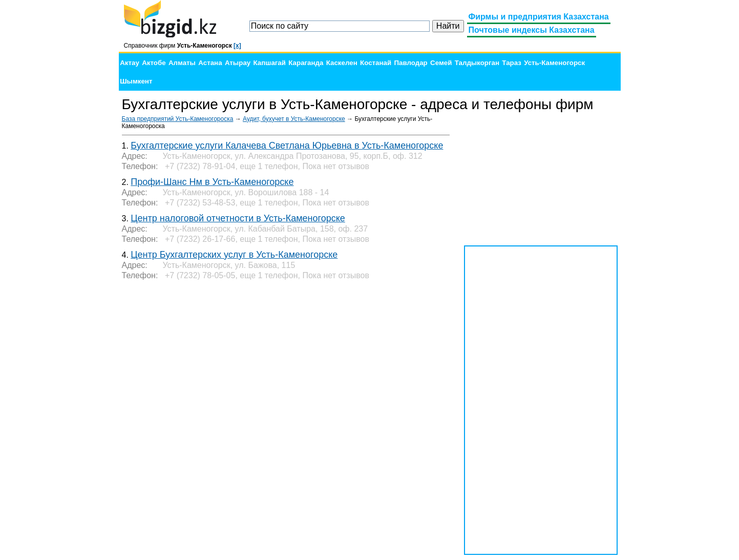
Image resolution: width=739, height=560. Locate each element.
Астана (210, 63)
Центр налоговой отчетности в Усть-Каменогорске (238, 218)
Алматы (182, 63)
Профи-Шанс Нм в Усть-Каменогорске (212, 182)
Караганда (306, 63)
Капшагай (270, 63)
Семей (441, 63)
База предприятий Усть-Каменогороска (178, 119)
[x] (237, 46)
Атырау (238, 63)
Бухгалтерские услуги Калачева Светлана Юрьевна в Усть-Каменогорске (287, 146)
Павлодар (410, 63)
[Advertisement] (541, 179)
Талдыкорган (477, 63)
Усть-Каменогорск (554, 63)
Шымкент (136, 81)
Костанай (376, 63)
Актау (130, 63)
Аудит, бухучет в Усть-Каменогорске (294, 119)
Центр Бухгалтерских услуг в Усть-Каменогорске (234, 255)
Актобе (154, 63)
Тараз (512, 63)
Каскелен (342, 63)
